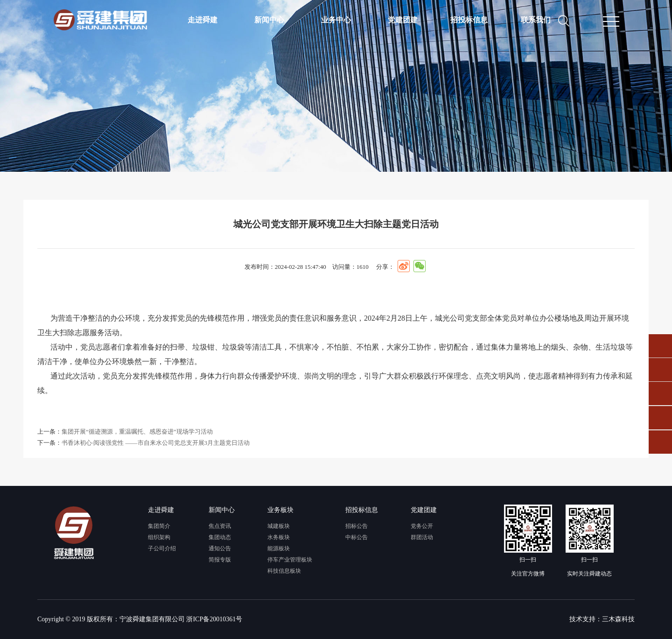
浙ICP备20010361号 (214, 619)
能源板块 (279, 548)
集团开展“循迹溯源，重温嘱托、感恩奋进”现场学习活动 (137, 432)
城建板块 (279, 526)
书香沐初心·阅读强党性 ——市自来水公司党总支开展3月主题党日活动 (156, 443)
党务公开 (422, 526)
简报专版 (220, 560)
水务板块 (279, 537)
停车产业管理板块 (290, 560)
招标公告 (357, 526)
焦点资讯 (220, 526)
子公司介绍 (162, 548)
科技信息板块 (284, 571)
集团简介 (159, 526)
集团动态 (220, 537)
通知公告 (220, 548)
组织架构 (159, 537)
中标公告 (357, 537)
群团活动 (422, 537)
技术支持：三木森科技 (602, 619)
